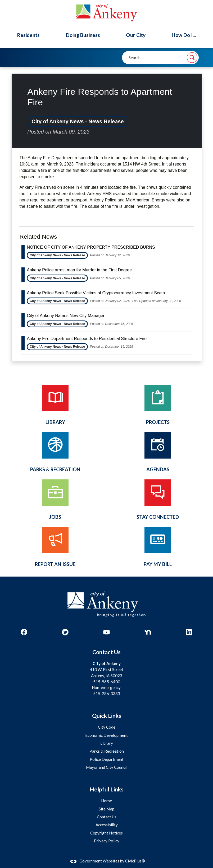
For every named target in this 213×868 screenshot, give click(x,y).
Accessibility (107, 825)
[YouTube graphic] (106, 632)
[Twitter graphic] (65, 632)
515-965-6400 (107, 682)
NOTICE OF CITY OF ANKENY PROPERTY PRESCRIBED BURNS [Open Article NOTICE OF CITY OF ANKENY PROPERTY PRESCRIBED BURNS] (91, 247)
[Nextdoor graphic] (148, 632)
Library (107, 743)
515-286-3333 (107, 694)
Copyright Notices (106, 833)
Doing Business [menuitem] (83, 35)
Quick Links (107, 716)
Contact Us (107, 817)
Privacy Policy (107, 841)
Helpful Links (107, 789)
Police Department (107, 759)
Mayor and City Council (107, 767)
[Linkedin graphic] (189, 632)
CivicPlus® (135, 861)
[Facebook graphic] (24, 632)
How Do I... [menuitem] (184, 35)
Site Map (106, 809)
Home (106, 801)
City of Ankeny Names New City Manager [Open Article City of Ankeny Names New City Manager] (65, 316)
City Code (107, 727)
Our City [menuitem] (136, 35)
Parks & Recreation (107, 751)
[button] (192, 58)
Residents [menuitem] (28, 35)
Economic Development (106, 735)
